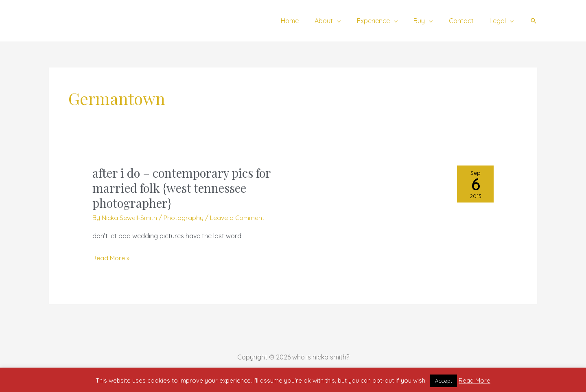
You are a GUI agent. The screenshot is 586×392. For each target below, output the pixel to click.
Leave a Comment (238, 218)
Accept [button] (444, 381)
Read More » (111, 258)
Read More (474, 380)
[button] (534, 21)
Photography (184, 218)
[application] (349, 21)
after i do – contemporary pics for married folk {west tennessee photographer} (183, 188)
